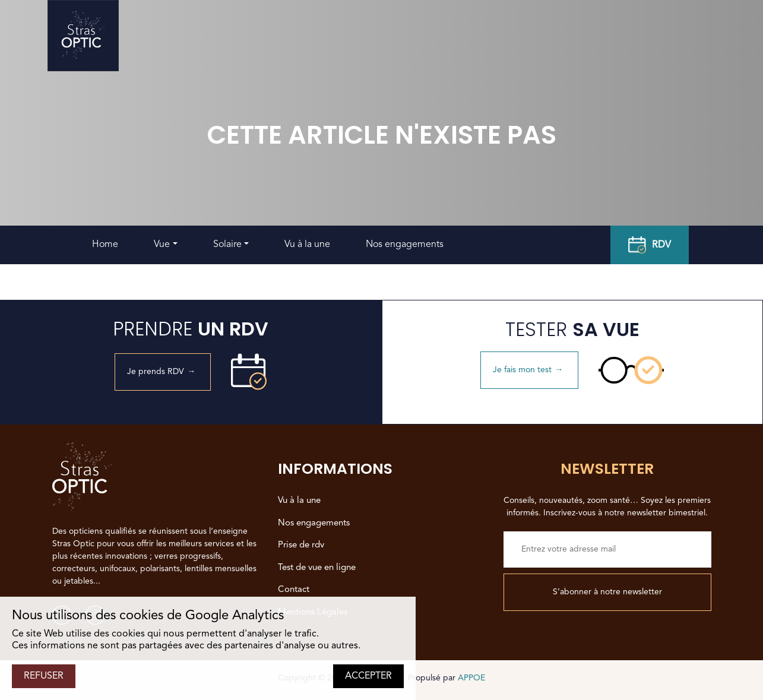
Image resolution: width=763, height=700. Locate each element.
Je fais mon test (529, 370)
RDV (650, 245)
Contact (294, 590)
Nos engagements (405, 245)
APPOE (471, 678)
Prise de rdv (301, 545)
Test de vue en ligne (317, 568)
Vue (162, 245)
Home (105, 245)
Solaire (227, 245)
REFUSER (44, 676)
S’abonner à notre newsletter (607, 592)
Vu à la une (307, 245)
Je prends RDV (163, 372)
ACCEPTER (368, 676)
